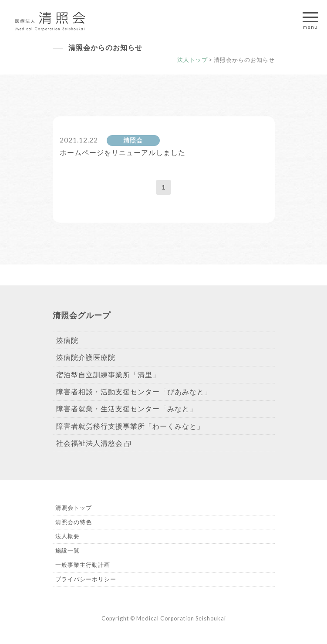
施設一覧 (67, 550)
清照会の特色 (74, 522)
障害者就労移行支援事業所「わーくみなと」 (130, 426)
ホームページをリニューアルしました (123, 152)
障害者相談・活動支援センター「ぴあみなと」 (134, 391)
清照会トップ (74, 508)
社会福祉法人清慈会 (93, 443)
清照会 (133, 140)
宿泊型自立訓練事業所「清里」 (108, 375)
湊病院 (67, 340)
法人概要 (67, 536)
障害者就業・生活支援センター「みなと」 (126, 408)
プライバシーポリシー (86, 579)
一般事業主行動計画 (83, 565)
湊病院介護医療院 (86, 357)
